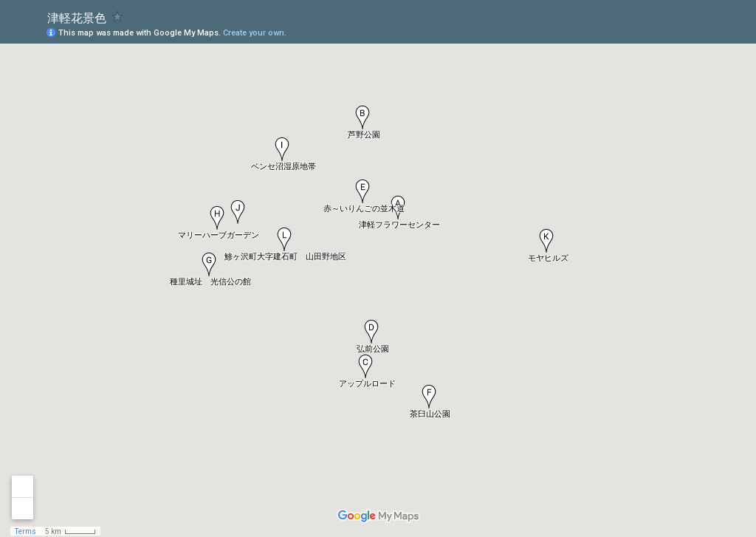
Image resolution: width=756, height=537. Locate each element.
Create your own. (255, 33)
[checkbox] (118, 17)
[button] (546, 241)
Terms (25, 531)
